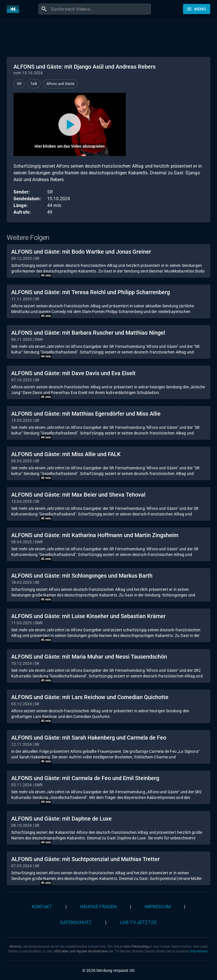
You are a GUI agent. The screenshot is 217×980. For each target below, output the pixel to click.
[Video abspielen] (70, 124)
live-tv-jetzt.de (138, 922)
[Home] (14, 9)
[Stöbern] (197, 9)
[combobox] (100, 9)
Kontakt (42, 907)
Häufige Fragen (98, 907)
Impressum (157, 907)
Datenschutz (76, 922)
